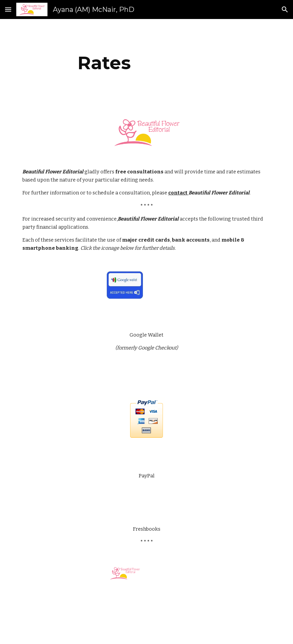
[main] (104, 63)
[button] (8, 9)
